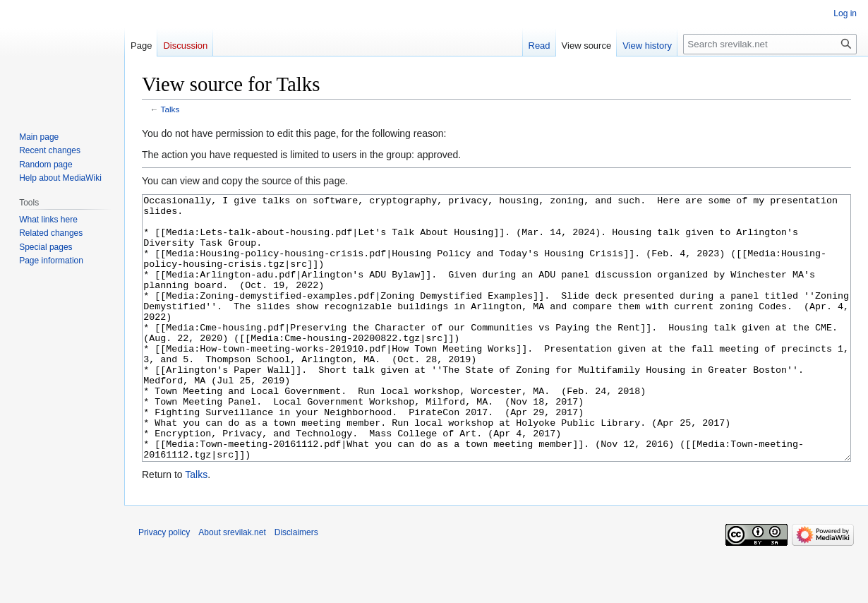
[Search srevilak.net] (770, 44)
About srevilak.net (232, 585)
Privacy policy (164, 585)
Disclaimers (296, 585)
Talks (170, 109)
